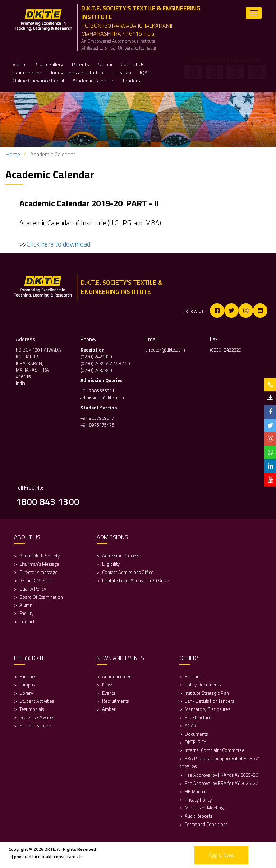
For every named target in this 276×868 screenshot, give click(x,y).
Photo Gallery (49, 64)
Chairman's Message (39, 564)
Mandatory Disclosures (207, 709)
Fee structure (198, 717)
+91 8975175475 (98, 425)
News (108, 685)
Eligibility (111, 564)
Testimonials (32, 709)
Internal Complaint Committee (215, 750)
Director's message (38, 572)
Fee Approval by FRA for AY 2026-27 (221, 783)
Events (109, 693)
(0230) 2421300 (96, 357)
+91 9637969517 (97, 418)
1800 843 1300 (48, 502)
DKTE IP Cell (197, 742)
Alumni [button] (105, 64)
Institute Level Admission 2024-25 (136, 580)
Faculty (26, 613)
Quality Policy (33, 589)
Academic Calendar (93, 80)
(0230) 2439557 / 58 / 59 (105, 363)
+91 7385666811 (97, 391)
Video (19, 64)
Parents (80, 64)
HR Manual (195, 791)
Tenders (131, 80)
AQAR (191, 726)
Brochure (194, 676)
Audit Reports (198, 816)
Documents (196, 734)
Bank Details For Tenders (209, 701)
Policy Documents (203, 685)
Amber (109, 709)
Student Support (36, 726)
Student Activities (37, 701)
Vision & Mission (36, 580)
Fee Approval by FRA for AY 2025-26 (221, 775)
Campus (27, 685)
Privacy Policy (198, 800)
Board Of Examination (41, 597)
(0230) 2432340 (96, 370)
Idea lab (123, 72)
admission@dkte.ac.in (102, 398)
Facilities (28, 676)
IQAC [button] (145, 72)
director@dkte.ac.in (165, 350)
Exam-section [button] (27, 72)
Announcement (118, 676)
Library (26, 693)
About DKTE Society (40, 556)
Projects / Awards (37, 717)
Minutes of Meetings (205, 808)
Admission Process (121, 556)
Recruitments (115, 701)
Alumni (26, 605)
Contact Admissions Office (128, 572)
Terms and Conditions (206, 824)
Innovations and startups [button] (78, 72)
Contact (27, 621)
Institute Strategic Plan (207, 693)
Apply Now (221, 855)
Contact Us (133, 64)
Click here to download (58, 244)
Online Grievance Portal (38, 80)
